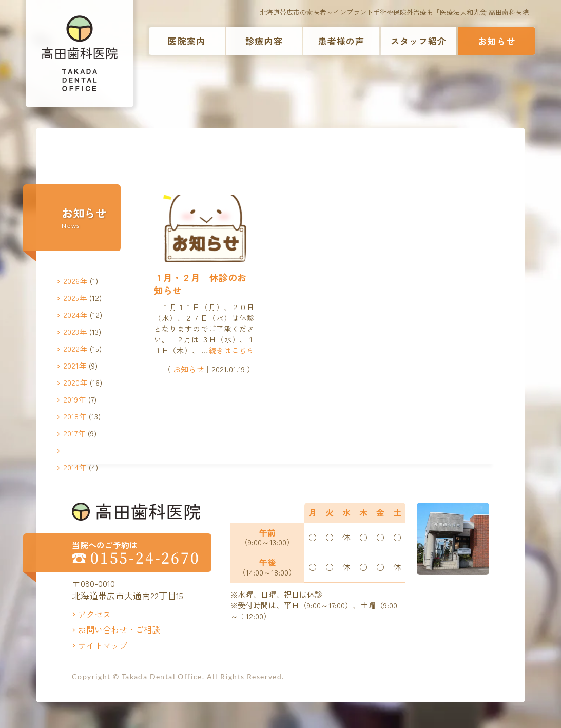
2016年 (75, 450)
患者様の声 (342, 41)
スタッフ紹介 (419, 41)
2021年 (75, 365)
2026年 (75, 281)
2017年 (74, 433)
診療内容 (264, 41)
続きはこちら (231, 350)
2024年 (75, 314)
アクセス (94, 614)
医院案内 (187, 41)
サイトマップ (103, 645)
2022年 (75, 348)
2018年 (75, 416)
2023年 (75, 331)
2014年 (75, 467)
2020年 (75, 382)
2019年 (75, 399)
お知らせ (497, 41)
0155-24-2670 (145, 558)
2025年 (75, 298)
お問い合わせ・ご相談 (119, 629)
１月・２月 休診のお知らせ (200, 284)
